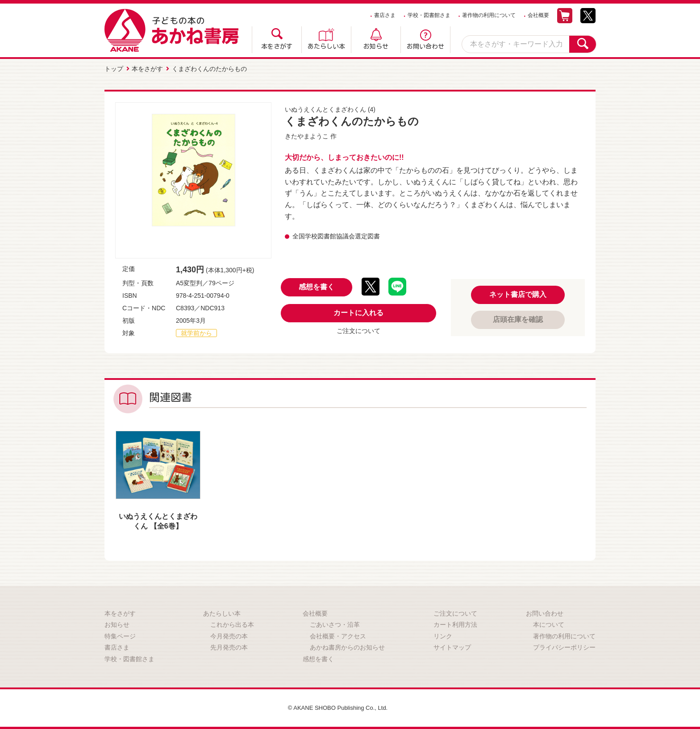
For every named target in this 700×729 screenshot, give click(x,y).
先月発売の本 (229, 646)
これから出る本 (232, 623)
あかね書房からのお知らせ (347, 646)
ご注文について (358, 330)
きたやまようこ (307, 135)
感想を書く (317, 286)
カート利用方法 (455, 623)
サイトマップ (452, 646)
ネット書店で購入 (518, 293)
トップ (114, 68)
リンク (443, 635)
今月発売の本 (229, 635)
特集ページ (120, 635)
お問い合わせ (425, 46)
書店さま (385, 15)
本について (549, 623)
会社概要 (538, 15)
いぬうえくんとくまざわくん (325, 108)
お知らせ (376, 46)
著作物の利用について (489, 15)
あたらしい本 (326, 46)
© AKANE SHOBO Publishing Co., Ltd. (338, 707)
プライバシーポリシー (564, 646)
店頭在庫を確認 (518, 318)
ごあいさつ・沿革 (335, 623)
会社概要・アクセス (338, 635)
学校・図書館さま (429, 15)
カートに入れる (358, 312)
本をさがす (277, 46)
